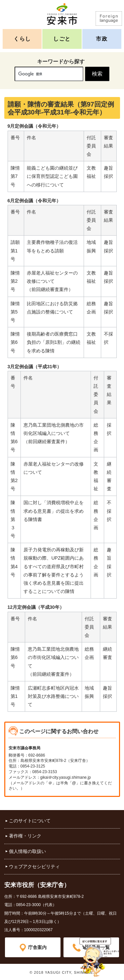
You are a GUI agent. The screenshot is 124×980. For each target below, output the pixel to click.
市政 (102, 39)
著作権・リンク (25, 836)
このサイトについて (30, 821)
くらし (22, 39)
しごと (62, 39)
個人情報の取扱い (27, 851)
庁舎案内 (37, 947)
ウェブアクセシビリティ (34, 866)
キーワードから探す (61, 62)
